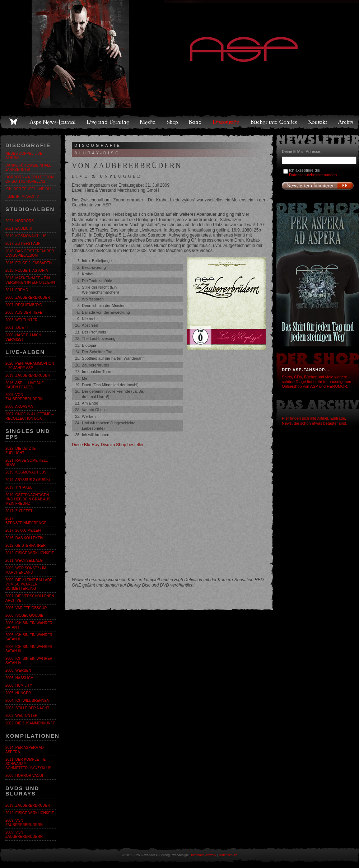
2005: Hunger (18, 693)
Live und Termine (108, 122)
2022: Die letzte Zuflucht (20, 451)
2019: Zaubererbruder (28, 375)
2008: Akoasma (19, 407)
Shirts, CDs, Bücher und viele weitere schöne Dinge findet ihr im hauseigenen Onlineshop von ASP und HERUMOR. (316, 382)
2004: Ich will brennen (27, 701)
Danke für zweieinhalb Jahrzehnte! (28, 167)
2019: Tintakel (19, 487)
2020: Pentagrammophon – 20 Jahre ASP (30, 366)
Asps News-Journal (53, 122)
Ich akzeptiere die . (313, 172)
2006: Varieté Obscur (26, 608)
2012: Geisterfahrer (25, 545)
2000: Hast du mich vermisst (23, 337)
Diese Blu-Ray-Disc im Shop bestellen (108, 445)
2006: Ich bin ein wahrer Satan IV (29, 661)
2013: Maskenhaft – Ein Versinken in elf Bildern (30, 280)
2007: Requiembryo (24, 305)
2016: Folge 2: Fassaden (29, 263)
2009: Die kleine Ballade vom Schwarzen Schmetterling (29, 584)
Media (148, 122)
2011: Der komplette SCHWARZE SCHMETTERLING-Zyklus (28, 764)
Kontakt (318, 122)
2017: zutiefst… (21, 511)
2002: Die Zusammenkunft (30, 723)
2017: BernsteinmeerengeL (27, 521)
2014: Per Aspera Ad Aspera (25, 750)
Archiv (346, 122)
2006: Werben (18, 670)
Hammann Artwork (203, 855)
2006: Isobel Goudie (24, 615)
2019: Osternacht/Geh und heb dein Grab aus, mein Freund (28, 499)
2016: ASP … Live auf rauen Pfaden (25, 385)
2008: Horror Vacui (24, 776)
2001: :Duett (17, 328)
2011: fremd (17, 290)
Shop (173, 122)
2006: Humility (19, 685)
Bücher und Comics (274, 122)
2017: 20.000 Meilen (23, 530)
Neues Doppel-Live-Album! (24, 156)
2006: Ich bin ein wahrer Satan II (29, 637)
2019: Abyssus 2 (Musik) (28, 480)
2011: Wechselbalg (24, 561)
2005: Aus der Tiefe (24, 312)
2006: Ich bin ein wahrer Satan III (29, 649)
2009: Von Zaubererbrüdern (24, 397)
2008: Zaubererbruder (28, 297)
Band (196, 122)
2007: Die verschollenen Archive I (30, 598)
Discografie (227, 122)
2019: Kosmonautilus (26, 236)
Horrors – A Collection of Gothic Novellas (29, 179)
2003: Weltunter (21, 320)
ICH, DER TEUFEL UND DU (28, 189)
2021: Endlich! (19, 228)
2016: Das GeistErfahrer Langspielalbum (30, 253)
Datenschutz (228, 855)
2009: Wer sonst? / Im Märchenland (26, 570)
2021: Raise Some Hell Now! (26, 463)
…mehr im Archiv (22, 197)
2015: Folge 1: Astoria (27, 270)
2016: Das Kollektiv (24, 538)
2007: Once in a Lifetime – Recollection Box (29, 416)
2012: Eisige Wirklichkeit (30, 553)
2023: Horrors (20, 221)
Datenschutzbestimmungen (313, 175)
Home (14, 122)
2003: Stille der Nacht (27, 708)
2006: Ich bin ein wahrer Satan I (29, 625)
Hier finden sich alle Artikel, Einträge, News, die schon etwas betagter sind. (314, 421)
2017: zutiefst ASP (23, 244)
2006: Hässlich (19, 678)
